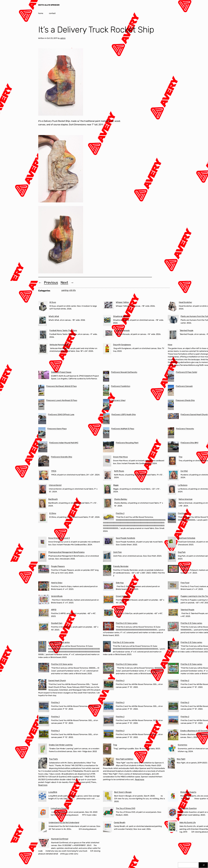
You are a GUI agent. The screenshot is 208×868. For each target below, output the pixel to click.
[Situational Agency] (107, 321)
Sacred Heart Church (57, 681)
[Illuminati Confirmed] (44, 843)
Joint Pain (117, 552)
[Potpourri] (173, 569)
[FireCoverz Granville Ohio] (44, 461)
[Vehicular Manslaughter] (43, 349)
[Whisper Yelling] (108, 305)
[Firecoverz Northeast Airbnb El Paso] (41, 391)
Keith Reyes (119, 471)
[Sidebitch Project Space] (44, 375)
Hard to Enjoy (57, 583)
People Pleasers (58, 566)
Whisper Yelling (122, 302)
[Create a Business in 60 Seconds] (173, 735)
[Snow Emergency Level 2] (42, 543)
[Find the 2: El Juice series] (108, 626)
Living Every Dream (59, 808)
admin (63, 38)
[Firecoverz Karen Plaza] (42, 433)
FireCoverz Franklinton (121, 386)
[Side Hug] (108, 586)
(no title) (184, 471)
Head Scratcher (185, 302)
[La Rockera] (172, 490)
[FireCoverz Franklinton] (106, 391)
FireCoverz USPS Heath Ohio (124, 414)
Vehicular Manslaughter (59, 345)
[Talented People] (173, 335)
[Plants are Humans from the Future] (173, 320)
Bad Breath (53, 499)
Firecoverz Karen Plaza (57, 429)
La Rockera (183, 485)
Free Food (185, 583)
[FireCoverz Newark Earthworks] (106, 377)
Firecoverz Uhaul (118, 400)
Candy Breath (120, 822)
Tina (180, 457)
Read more (43, 785)
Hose (170, 345)
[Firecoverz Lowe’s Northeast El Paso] (41, 405)
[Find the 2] (108, 517)
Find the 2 (120, 513)
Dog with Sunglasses (122, 345)
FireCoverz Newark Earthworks (124, 372)
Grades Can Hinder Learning (61, 745)
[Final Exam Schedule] (172, 543)
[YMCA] (44, 476)
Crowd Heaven (122, 596)
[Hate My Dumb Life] (173, 827)
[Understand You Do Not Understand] (43, 827)
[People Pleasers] (44, 570)
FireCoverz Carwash (184, 386)
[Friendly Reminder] (107, 571)
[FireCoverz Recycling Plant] (108, 447)
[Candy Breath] (108, 827)
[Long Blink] (42, 797)
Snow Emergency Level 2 (59, 538)
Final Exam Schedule (187, 538)
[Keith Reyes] (108, 476)
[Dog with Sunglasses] (107, 349)
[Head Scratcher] (172, 307)
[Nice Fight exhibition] (108, 762)
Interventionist (55, 485)
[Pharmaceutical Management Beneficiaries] (42, 557)
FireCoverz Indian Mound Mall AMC (64, 443)
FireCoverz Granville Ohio (62, 457)
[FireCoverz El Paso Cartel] (171, 377)
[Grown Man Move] (107, 461)
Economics (183, 745)
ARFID (54, 610)
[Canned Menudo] (108, 334)
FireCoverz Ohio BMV (189, 443)
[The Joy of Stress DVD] (108, 813)
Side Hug (120, 583)
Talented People (187, 330)
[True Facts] (43, 764)
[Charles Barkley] (108, 504)
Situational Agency (121, 316)
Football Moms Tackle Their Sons (63, 330)
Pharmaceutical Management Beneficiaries (66, 552)
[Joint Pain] (107, 557)
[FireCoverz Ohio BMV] (173, 447)
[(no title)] (173, 476)
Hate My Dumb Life (188, 822)
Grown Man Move (120, 457)
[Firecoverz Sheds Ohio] (171, 405)
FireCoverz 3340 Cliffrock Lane (61, 414)
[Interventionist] (43, 490)
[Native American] (172, 504)
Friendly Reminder (121, 566)
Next (64, 282)
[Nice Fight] (171, 764)
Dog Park (182, 552)
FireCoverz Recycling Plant (127, 443)
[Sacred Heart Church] (42, 685)
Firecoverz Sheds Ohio (185, 400)
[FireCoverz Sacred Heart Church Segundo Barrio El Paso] (173, 417)
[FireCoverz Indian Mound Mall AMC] (43, 447)
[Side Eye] (108, 613)
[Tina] (172, 461)
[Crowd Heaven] (108, 600)
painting (65, 290)
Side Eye (120, 610)
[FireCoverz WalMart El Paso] (106, 433)
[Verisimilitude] (44, 600)
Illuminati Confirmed (60, 839)
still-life (72, 290)
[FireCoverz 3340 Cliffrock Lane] (42, 419)
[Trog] (107, 749)
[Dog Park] (172, 557)
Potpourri (185, 566)
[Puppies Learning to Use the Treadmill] (173, 600)
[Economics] (172, 749)
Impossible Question (188, 808)
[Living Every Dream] (44, 813)
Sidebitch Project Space (61, 372)
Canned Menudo (123, 330)
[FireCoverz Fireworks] (171, 433)
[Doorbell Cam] (44, 627)
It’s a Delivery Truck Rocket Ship (96, 30)
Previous (51, 282)
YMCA (54, 471)
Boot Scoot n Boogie (123, 792)
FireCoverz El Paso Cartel (186, 372)
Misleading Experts (188, 792)
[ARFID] (44, 613)
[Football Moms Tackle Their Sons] (43, 335)
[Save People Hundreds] (108, 542)
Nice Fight (181, 759)
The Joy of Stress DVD (126, 808)
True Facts (53, 759)
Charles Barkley (121, 499)
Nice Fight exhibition (125, 759)
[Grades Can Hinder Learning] (43, 749)
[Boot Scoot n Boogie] (108, 797)
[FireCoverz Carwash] (171, 391)
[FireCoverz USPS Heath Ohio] (106, 419)
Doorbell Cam (57, 623)
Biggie (116, 485)
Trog (115, 745)
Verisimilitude (57, 596)
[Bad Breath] (42, 504)
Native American (186, 499)
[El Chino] (43, 518)
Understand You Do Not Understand (64, 822)
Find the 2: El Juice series (127, 623)
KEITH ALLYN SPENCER (49, 5)
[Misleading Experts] (173, 797)
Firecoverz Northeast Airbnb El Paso (61, 386)
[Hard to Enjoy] (44, 586)
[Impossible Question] (173, 813)
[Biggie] (107, 490)
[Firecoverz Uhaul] (106, 405)
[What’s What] (43, 321)
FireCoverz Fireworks (185, 429)
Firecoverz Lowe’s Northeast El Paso (62, 400)
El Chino (53, 513)
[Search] (204, 865)
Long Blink (53, 792)
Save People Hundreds (125, 538)
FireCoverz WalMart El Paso (123, 429)
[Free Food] (173, 586)
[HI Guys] (43, 307)
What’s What (54, 316)
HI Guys (53, 302)
